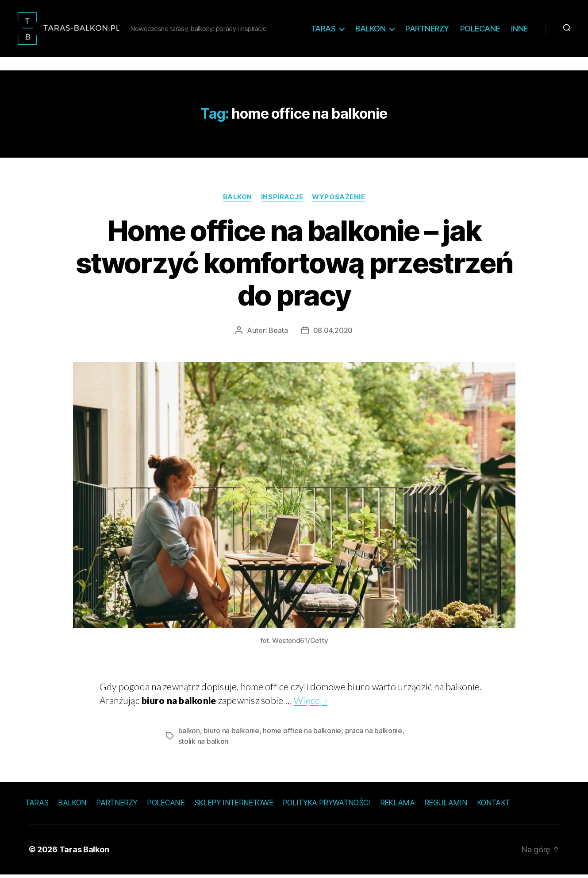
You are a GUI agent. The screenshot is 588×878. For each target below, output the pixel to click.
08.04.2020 (333, 333)
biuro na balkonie (231, 734)
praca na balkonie (374, 734)
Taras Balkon (84, 853)
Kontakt (493, 806)
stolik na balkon (204, 744)
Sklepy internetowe (234, 806)
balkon (189, 734)
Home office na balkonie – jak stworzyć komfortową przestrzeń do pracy (294, 266)
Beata (278, 333)
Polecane (480, 30)
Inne (519, 30)
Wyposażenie (338, 200)
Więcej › (311, 703)
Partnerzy (427, 30)
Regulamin (446, 806)
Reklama (397, 806)
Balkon (370, 30)
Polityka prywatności (327, 806)
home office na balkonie (302, 734)
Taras (323, 30)
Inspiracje (282, 200)
